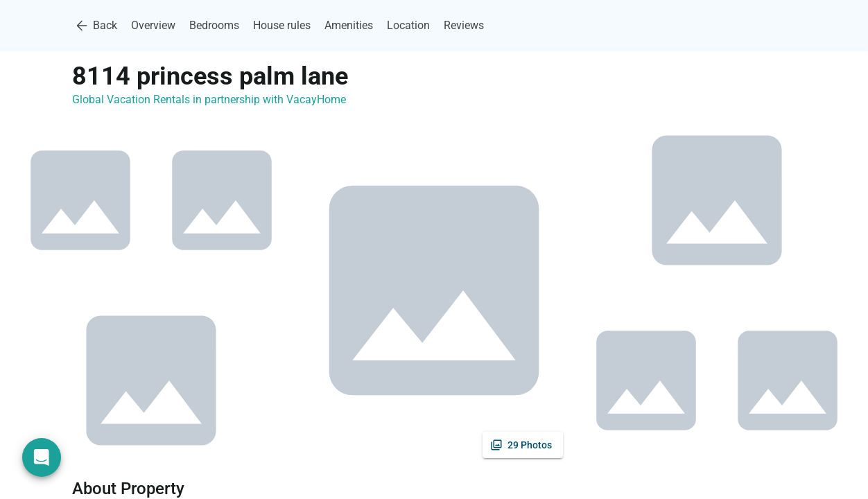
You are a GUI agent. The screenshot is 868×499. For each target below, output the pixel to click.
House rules (282, 25)
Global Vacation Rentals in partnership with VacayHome (209, 99)
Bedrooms (214, 25)
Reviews (464, 25)
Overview (153, 25)
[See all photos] (523, 445)
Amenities (349, 25)
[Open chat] (42, 457)
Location (408, 25)
